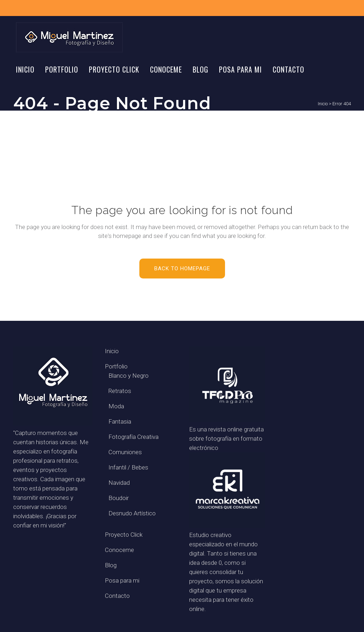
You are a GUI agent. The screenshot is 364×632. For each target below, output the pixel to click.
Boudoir (119, 498)
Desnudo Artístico (132, 513)
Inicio (323, 104)
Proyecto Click (124, 535)
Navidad (119, 483)
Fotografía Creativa (133, 437)
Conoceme (119, 550)
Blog (111, 565)
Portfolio (116, 366)
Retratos (120, 391)
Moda (116, 406)
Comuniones (125, 452)
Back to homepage (182, 269)
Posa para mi (122, 580)
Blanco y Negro (129, 376)
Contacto (117, 596)
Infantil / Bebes (128, 467)
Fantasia (120, 421)
